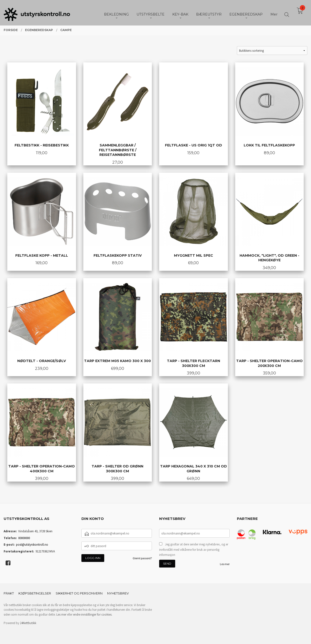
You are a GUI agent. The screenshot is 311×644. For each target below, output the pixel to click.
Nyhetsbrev (118, 593)
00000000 (24, 538)
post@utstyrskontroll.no (32, 545)
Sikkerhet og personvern (79, 593)
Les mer (225, 564)
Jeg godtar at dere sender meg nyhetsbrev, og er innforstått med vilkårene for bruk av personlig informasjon (194, 550)
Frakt (9, 593)
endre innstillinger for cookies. (93, 614)
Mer (274, 12)
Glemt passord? (142, 558)
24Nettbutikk (28, 623)
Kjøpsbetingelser (35, 593)
